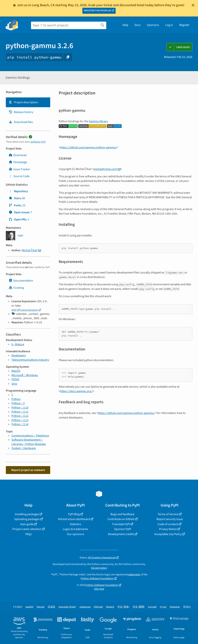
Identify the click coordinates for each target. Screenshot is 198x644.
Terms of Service (168, 514)
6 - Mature (18, 344)
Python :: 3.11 (20, 412)
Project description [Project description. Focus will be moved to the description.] (23, 102)
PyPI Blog (74, 514)
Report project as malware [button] (28, 470)
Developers (19, 355)
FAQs (29, 534)
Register (184, 25)
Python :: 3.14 (20, 424)
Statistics (75, 524)
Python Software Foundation (97, 578)
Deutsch (110, 607)
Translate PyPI (121, 524)
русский (152, 607)
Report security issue (170, 519)
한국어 (187, 607)
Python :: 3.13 (20, 420)
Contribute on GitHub (121, 519)
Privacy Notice (168, 529)
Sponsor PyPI (123, 529)
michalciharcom (105, 169)
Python (16, 399)
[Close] (193, 5)
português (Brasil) (67, 607)
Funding (16, 288)
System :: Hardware (24, 448)
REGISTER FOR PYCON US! (98, 11)
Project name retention (27, 529)
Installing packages (27, 514)
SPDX (14, 310)
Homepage (18, 162)
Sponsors (153, 25)
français (41, 607)
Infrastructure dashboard (74, 519)
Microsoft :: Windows (25, 375)
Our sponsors (76, 534)
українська (85, 607)
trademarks (134, 575)
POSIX (15, 379)
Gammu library (98, 121)
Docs (138, 25)
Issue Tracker (19, 169)
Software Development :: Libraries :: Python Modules (29, 442)
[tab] (28, 102)
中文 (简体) (123, 607)
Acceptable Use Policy (168, 534)
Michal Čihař (30, 250)
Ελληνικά (98, 607)
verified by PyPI (38, 142)
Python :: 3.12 (20, 416)
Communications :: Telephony (30, 436)
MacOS (16, 371)
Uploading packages (27, 519)
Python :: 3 (18, 403)
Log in (169, 25)
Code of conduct (168, 524)
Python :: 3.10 (20, 408)
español (29, 607)
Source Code (19, 176)
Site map (99, 589)
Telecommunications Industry (30, 360)
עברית (163, 607)
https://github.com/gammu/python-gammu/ (88, 147)
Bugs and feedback (123, 514)
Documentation (21, 281)
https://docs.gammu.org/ (76, 391)
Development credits (121, 534)
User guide (27, 524)
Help (125, 25)
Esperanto (175, 607)
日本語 (51, 607)
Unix (14, 384)
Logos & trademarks (75, 529)
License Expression (29, 310)
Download (18, 155)
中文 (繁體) (139, 607)
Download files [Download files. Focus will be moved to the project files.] (21, 122)
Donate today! (99, 568)
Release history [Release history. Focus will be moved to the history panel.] (21, 112)
